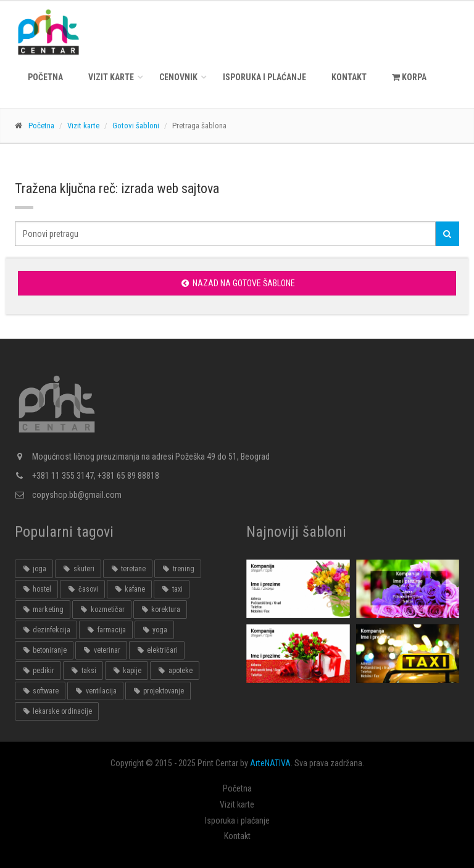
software (40, 691)
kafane (129, 589)
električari (157, 650)
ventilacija (95, 691)
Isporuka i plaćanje (264, 77)
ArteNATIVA (270, 763)
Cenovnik (178, 77)
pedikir (38, 671)
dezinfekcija (46, 630)
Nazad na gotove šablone (237, 283)
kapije (127, 671)
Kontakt (349, 77)
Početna (45, 77)
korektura (160, 610)
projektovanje (158, 691)
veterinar (101, 650)
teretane (128, 569)
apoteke (174, 671)
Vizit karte (111, 77)
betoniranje (44, 650)
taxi (171, 589)
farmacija (106, 630)
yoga (154, 630)
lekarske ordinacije (57, 711)
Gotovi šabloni (136, 126)
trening (177, 569)
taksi (83, 671)
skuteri (78, 569)
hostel (36, 589)
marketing (43, 610)
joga (34, 569)
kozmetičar (102, 610)
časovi (82, 589)
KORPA (409, 77)
